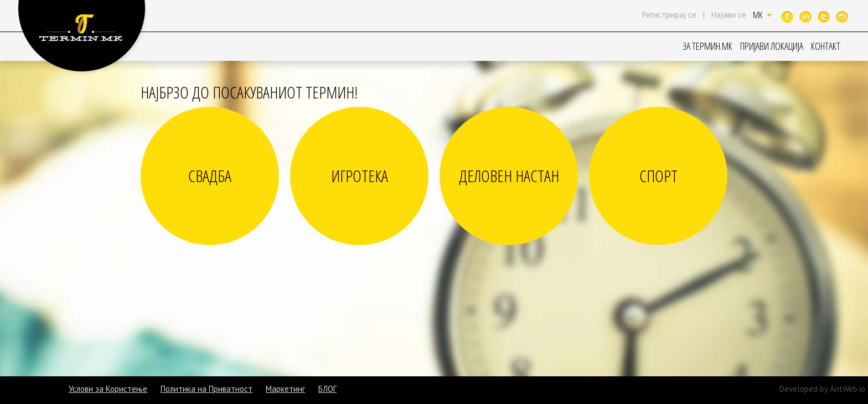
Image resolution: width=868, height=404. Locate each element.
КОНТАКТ (826, 46)
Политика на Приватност (206, 389)
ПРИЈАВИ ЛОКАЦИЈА (772, 46)
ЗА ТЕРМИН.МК (707, 46)
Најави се (729, 15)
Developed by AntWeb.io (822, 389)
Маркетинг (285, 389)
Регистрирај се (669, 15)
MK (762, 15)
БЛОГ (327, 389)
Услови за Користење (108, 389)
